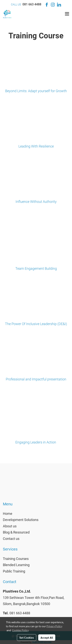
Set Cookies (27, 637)
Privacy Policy (54, 626)
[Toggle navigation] (67, 14)
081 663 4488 (32, 4)
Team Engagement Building (36, 268)
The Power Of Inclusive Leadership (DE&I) (36, 324)
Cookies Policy (20, 630)
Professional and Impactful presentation (36, 379)
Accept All (47, 637)
